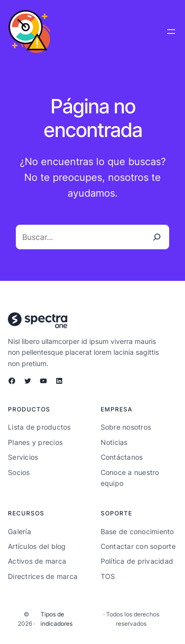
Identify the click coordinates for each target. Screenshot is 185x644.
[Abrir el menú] (171, 32)
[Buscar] (157, 237)
